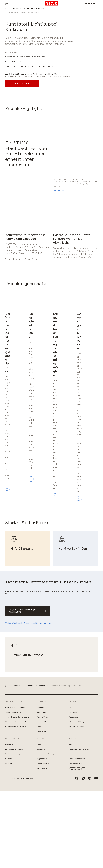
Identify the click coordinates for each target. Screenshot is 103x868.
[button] (6, 8)
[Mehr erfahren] (60, 267)
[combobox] (78, 4)
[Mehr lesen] (8, 567)
